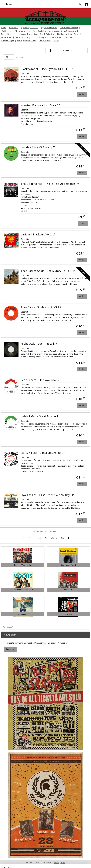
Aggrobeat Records (49, 28)
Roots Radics (70, 37)
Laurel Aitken (7, 37)
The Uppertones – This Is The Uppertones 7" (50, 184)
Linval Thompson (40, 37)
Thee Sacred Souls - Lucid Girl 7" (41, 307)
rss (64, 863)
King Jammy (62, 34)
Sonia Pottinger (8, 40)
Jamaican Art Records (69, 28)
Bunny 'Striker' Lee (9, 34)
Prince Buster (56, 37)
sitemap (57, 863)
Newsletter (14, 28)
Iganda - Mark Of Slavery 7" (38, 147)
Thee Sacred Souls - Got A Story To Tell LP (48, 271)
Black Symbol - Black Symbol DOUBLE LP (47, 69)
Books (56, 40)
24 (39, 538)
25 (46, 538)
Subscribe (10, 649)
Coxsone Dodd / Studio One (31, 34)
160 (62, 538)
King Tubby (75, 34)
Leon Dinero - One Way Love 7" (40, 380)
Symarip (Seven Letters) (27, 40)
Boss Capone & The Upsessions (63, 31)
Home (4, 28)
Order (82, 94)
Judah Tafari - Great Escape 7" (40, 416)
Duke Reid (50, 34)
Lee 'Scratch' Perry (23, 37)
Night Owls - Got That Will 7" (39, 344)
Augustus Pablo (40, 31)
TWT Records (7, 31)
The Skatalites (45, 40)
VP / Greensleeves (23, 31)
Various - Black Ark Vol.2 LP (38, 235)
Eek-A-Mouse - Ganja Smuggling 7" (43, 453)
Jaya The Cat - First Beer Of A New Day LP (47, 495)
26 (52, 538)
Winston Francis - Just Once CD (41, 105)
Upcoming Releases (30, 28)
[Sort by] (67, 51)
